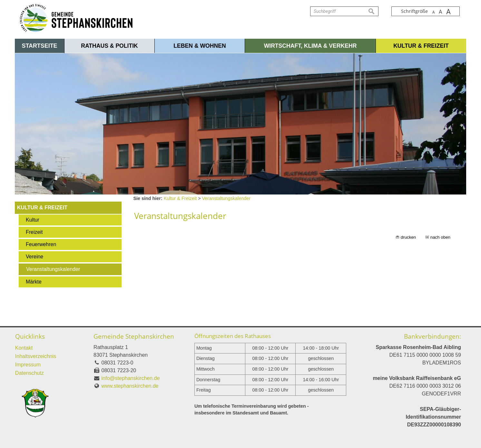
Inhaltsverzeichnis (36, 356)
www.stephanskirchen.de (130, 386)
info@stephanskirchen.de (131, 378)
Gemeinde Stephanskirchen (134, 336)
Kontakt (24, 348)
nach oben (440, 237)
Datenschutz (29, 373)
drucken (408, 237)
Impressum (28, 365)
